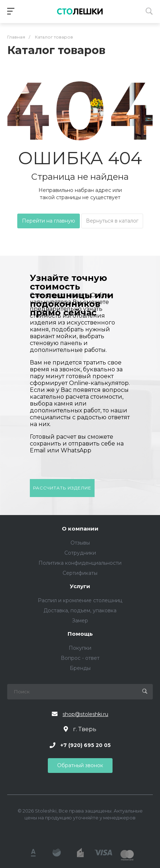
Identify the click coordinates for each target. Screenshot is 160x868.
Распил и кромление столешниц (80, 600)
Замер (80, 621)
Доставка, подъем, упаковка (80, 610)
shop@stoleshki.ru (85, 714)
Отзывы (80, 543)
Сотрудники (80, 553)
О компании (80, 529)
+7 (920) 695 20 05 (86, 745)
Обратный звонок (80, 765)
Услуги (80, 587)
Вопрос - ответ (80, 658)
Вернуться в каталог (112, 221)
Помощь (80, 634)
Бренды (80, 668)
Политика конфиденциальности (80, 563)
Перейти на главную (49, 221)
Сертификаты (80, 573)
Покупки (80, 648)
